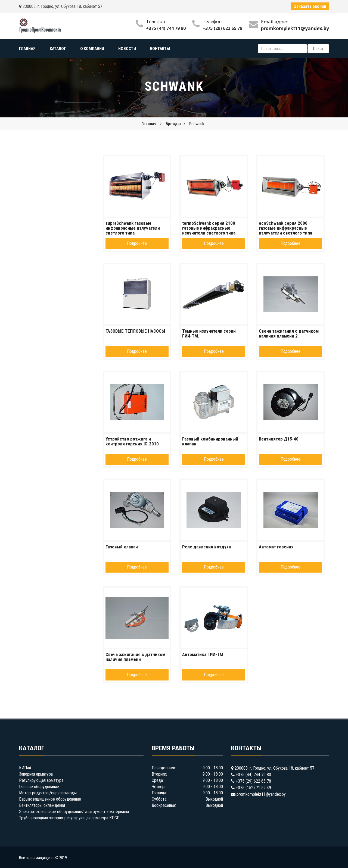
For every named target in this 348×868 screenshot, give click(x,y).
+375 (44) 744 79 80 (166, 28)
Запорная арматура (36, 774)
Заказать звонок (310, 6)
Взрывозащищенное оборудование (50, 799)
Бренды (173, 124)
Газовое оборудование (39, 787)
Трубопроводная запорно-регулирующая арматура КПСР (69, 818)
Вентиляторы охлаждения (42, 805)
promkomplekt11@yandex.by (261, 794)
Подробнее (137, 243)
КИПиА (25, 768)
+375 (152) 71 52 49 (253, 788)
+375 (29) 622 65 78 (222, 28)
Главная (149, 124)
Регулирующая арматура (41, 780)
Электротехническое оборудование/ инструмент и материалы (74, 812)
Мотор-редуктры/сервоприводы (48, 793)
